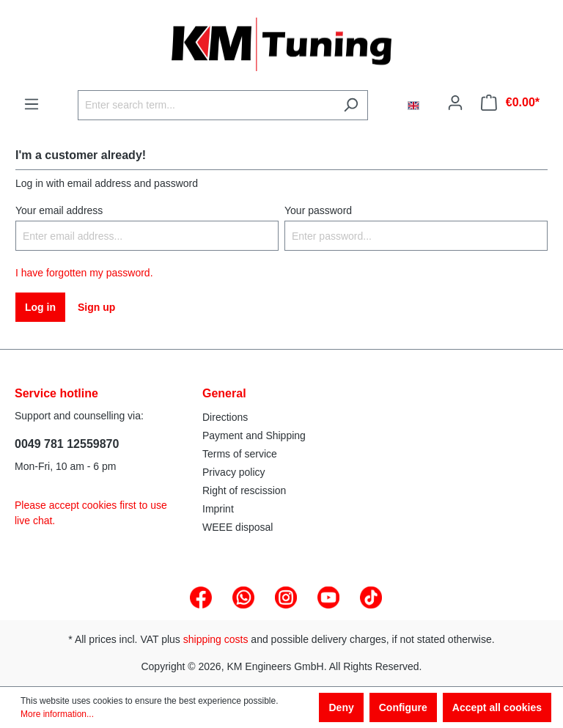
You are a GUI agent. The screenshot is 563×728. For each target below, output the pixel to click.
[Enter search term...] (206, 105)
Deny (341, 707)
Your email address (59, 210)
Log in (40, 307)
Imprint (218, 509)
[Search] (351, 105)
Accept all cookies (497, 707)
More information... (57, 714)
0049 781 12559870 (67, 444)
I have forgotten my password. (84, 273)
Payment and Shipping (254, 435)
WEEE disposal (238, 527)
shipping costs (216, 639)
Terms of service (240, 454)
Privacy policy (234, 472)
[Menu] (32, 104)
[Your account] (455, 103)
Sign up (96, 307)
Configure (403, 707)
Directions (225, 417)
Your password (318, 210)
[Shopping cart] (510, 103)
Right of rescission (244, 490)
